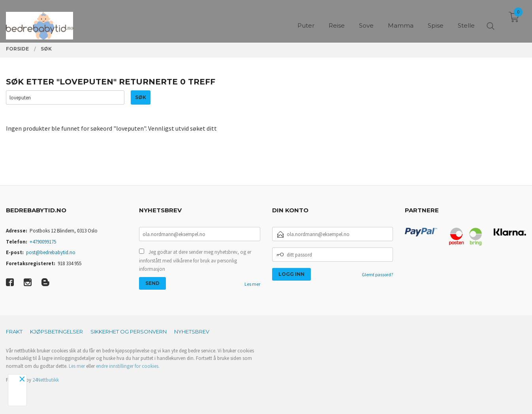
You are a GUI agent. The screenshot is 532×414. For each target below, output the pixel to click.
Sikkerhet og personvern (129, 332)
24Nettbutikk (46, 380)
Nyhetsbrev (192, 332)
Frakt (14, 332)
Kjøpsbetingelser (56, 332)
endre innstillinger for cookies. (128, 366)
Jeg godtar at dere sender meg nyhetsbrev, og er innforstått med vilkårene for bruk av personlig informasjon (195, 260)
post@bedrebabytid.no (51, 252)
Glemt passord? (377, 274)
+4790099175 (43, 242)
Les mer (252, 284)
